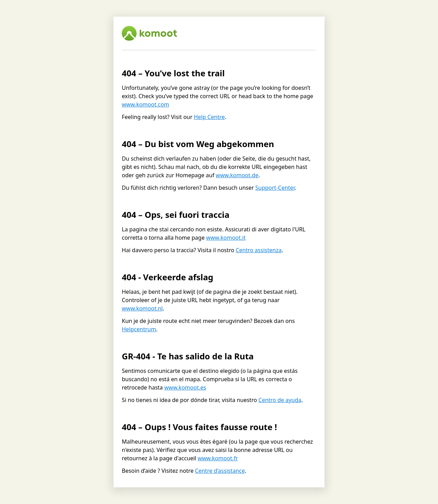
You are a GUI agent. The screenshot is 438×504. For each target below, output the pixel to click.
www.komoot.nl (142, 308)
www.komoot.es (185, 387)
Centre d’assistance (220, 471)
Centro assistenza (259, 250)
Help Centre (209, 117)
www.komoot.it (226, 238)
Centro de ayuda (280, 400)
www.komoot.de (237, 175)
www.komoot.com (145, 104)
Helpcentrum (139, 329)
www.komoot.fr (218, 458)
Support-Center (275, 188)
